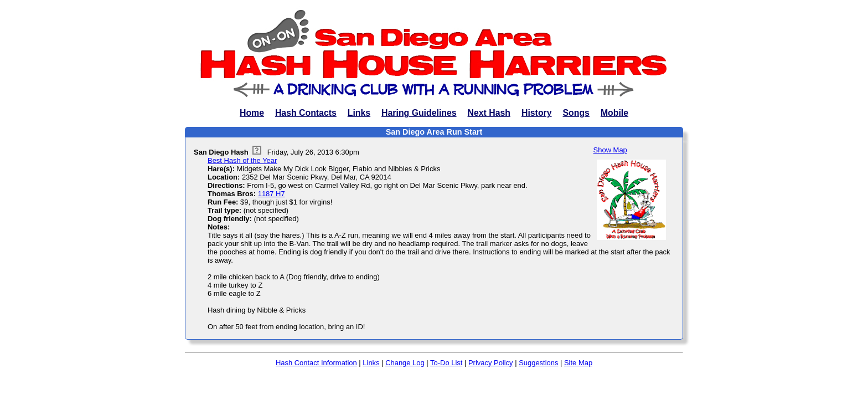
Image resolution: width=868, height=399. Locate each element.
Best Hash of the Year (242, 160)
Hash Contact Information (316, 363)
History (537, 113)
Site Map (578, 363)
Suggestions (538, 363)
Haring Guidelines (419, 113)
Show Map (610, 150)
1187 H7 (272, 194)
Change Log (405, 363)
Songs (576, 113)
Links (359, 113)
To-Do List (446, 363)
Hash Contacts (306, 113)
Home (252, 113)
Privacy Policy (491, 363)
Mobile (614, 113)
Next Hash (489, 113)
